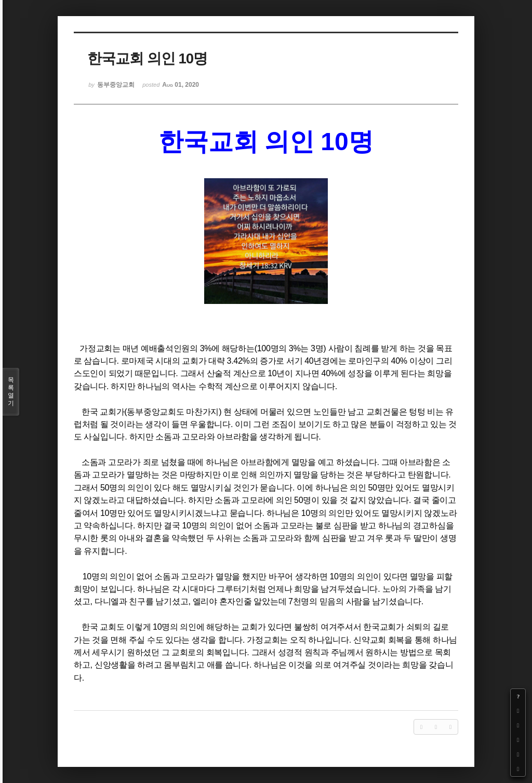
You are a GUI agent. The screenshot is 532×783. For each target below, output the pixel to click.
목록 (11, 392)
